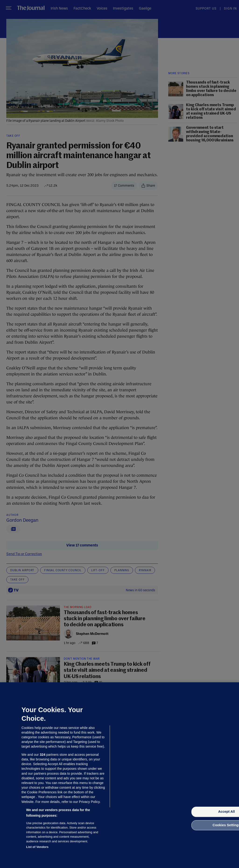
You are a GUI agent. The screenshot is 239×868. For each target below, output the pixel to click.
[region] (119, 775)
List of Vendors (37, 847)
